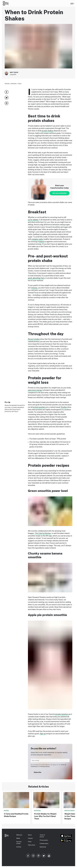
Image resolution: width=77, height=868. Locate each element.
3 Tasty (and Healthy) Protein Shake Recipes (16, 815)
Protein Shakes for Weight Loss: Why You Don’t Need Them (45, 816)
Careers (30, 838)
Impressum (43, 847)
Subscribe (38, 772)
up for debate (33, 220)
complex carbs (37, 239)
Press (30, 842)
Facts (20, 84)
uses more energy (35, 390)
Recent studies (34, 339)
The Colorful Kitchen (43, 533)
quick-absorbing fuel (36, 278)
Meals (18, 838)
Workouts (19, 835)
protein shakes (48, 131)
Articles (7, 84)
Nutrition (14, 84)
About (30, 835)
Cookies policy (44, 844)
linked (42, 242)
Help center (32, 845)
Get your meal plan (60, 193)
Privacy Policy (45, 766)
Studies (64, 407)
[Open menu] (72, 3)
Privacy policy (44, 840)
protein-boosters (62, 714)
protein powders (39, 407)
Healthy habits (70, 810)
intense (34, 288)
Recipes (6, 810)
